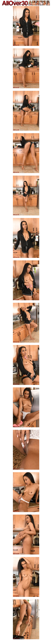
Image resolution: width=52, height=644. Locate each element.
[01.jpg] (26, 27)
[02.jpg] (26, 69)
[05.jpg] (26, 196)
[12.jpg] (26, 493)
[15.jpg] (26, 620)
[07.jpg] (26, 281)
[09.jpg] (26, 366)
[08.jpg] (26, 324)
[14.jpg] (26, 578)
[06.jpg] (26, 239)
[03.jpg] (26, 112)
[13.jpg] (26, 535)
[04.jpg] (26, 154)
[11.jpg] (26, 451)
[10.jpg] (26, 408)
